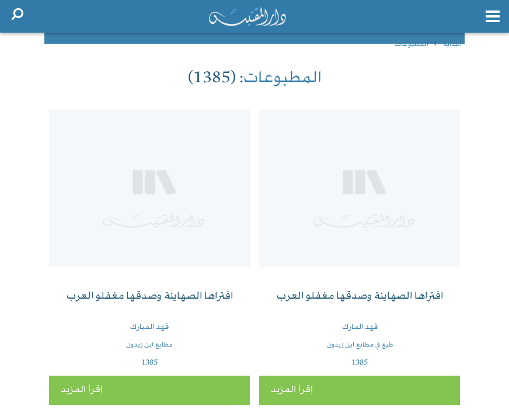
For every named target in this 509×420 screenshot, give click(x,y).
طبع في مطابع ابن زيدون (360, 345)
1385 (360, 363)
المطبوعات (412, 45)
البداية (452, 45)
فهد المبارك (149, 327)
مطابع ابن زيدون (149, 345)
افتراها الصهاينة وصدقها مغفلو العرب (360, 297)
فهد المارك (360, 327)
